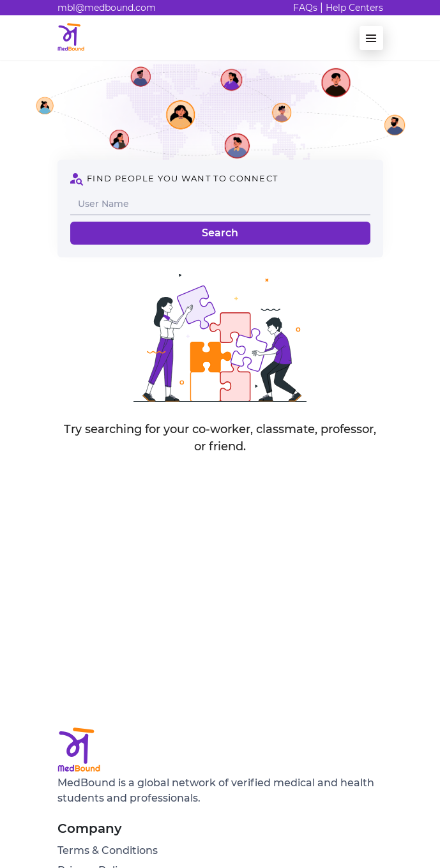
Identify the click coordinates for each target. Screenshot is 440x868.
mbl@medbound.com (107, 8)
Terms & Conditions (108, 850)
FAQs (305, 8)
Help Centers (354, 8)
